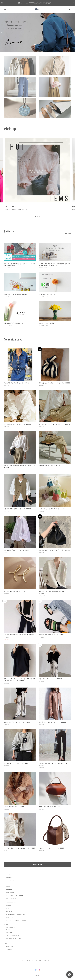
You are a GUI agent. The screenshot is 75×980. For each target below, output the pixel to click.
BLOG (8, 930)
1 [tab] (35, 216)
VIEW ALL (67, 233)
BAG (8, 908)
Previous (2, 32)
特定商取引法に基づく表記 (14, 938)
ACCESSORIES (11, 902)
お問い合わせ (10, 933)
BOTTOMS (10, 890)
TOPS (8, 887)
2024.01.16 (43, 268)
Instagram (9, 946)
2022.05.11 (7, 297)
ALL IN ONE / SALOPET (14, 896)
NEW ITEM (10, 917)
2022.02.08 (43, 325)
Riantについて (10, 927)
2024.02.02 (8, 268)
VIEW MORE (37, 865)
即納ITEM (9, 878)
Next (73, 32)
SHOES (8, 905)
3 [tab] (40, 216)
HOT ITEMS (10, 881)
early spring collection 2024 (16, 920)
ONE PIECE (10, 893)
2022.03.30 (43, 297)
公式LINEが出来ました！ (47, 294)
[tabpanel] (37, 176)
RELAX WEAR (11, 899)
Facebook (9, 949)
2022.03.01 (8, 325)
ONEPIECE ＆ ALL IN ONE (15, 914)
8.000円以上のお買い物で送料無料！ (15, 294)
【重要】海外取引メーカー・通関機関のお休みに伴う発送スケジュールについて (55, 265)
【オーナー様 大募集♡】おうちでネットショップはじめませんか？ (19, 265)
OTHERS (9, 911)
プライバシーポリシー (12, 936)
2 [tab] (38, 216)
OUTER (9, 884)
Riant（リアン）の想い (47, 323)
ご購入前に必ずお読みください (14, 323)
